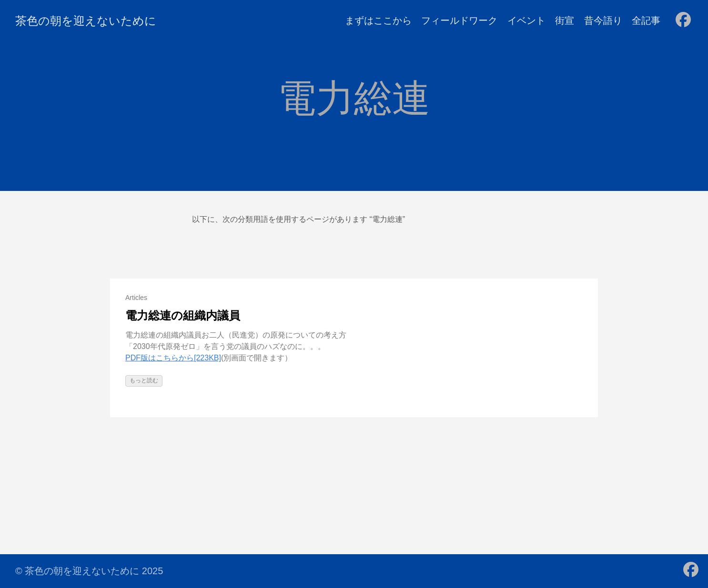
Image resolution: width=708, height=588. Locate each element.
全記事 (646, 20)
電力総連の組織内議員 (183, 315)
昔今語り (603, 20)
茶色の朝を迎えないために (86, 21)
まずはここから (378, 20)
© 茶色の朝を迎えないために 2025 (89, 571)
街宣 (565, 20)
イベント (526, 20)
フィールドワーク (459, 20)
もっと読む (144, 380)
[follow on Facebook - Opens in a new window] (683, 20)
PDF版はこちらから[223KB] (173, 358)
